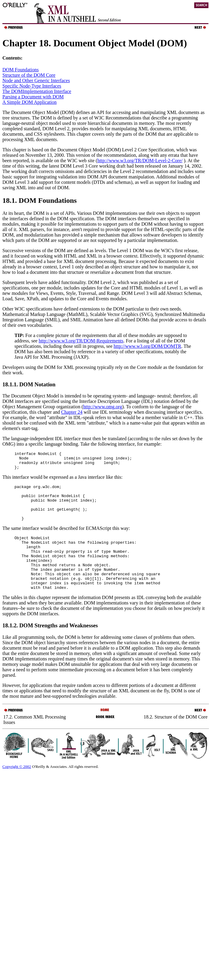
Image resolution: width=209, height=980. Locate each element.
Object (40, 396)
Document (22, 396)
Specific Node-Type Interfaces (32, 86)
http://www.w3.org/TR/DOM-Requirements (81, 341)
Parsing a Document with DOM (33, 97)
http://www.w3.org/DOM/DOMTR (147, 346)
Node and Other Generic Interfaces (36, 80)
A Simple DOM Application (30, 102)
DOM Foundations (20, 70)
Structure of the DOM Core (29, 75)
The (7, 396)
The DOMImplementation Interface (37, 91)
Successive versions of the (28, 250)
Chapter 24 (72, 412)
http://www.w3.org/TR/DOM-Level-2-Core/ (140, 161)
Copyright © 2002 (17, 788)
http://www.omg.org (103, 407)
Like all (10, 659)
